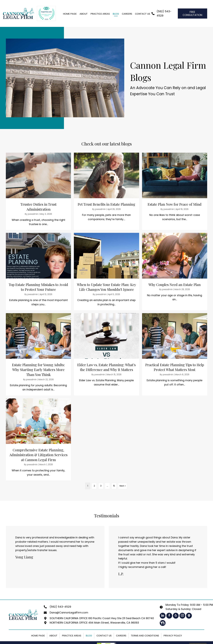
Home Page (38, 636)
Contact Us (104, 636)
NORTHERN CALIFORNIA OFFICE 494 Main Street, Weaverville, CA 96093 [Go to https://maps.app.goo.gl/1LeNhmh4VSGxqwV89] (94, 622)
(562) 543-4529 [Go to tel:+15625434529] (60, 607)
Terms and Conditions (145, 636)
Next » (123, 486)
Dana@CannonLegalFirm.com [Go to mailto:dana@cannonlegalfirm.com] (69, 612)
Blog (89, 636)
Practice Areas (72, 636)
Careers (121, 636)
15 (114, 486)
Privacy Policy (173, 636)
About (53, 636)
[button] (163, 616)
